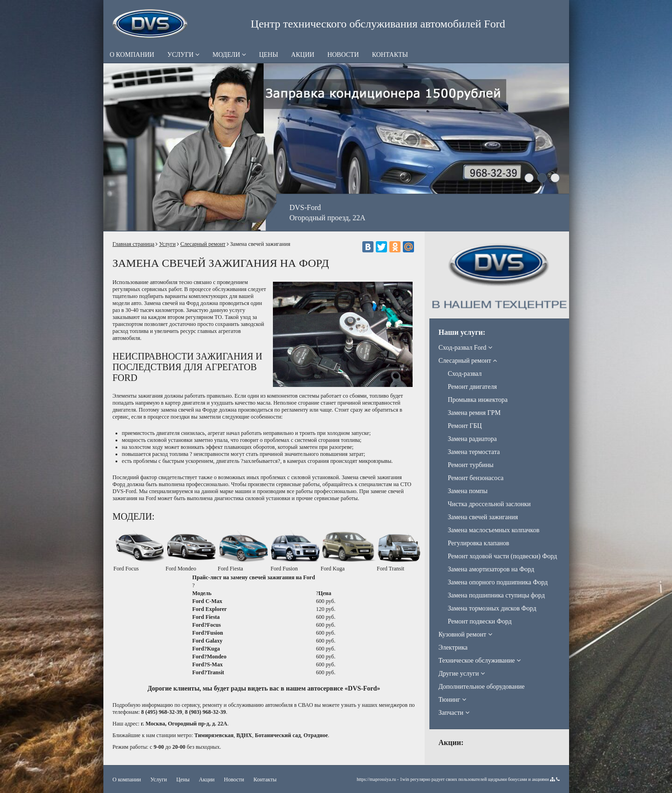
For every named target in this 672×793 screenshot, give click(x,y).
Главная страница (134, 244)
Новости (343, 55)
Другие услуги (462, 674)
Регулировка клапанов (479, 543)
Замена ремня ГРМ (474, 413)
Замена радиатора (472, 439)
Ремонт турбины (471, 465)
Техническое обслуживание (480, 661)
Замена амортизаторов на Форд (491, 569)
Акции (303, 55)
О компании (132, 55)
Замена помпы (468, 491)
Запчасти (454, 713)
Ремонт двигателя (472, 387)
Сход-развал (465, 374)
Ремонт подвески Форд (480, 621)
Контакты (390, 55)
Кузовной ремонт (465, 634)
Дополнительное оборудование (482, 687)
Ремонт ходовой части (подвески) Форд (503, 556)
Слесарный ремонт (203, 244)
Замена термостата (474, 452)
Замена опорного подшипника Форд (498, 582)
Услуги (183, 55)
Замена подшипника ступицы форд (496, 595)
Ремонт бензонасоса (476, 478)
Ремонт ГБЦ (465, 426)
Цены (268, 55)
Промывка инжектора (478, 400)
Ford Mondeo (181, 569)
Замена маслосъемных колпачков (494, 530)
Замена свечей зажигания (483, 517)
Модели (229, 55)
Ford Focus (126, 569)
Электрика (453, 647)
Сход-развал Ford (465, 348)
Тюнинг (452, 700)
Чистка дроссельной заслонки (489, 504)
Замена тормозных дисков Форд (492, 608)
